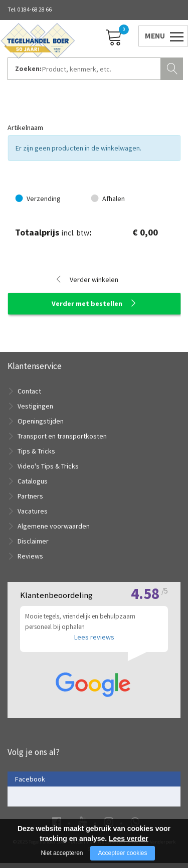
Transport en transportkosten (62, 436)
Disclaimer (33, 541)
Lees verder (129, 838)
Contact (29, 391)
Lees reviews (94, 642)
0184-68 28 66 (35, 9)
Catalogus (33, 481)
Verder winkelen (94, 279)
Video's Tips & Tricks (48, 466)
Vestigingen (35, 406)
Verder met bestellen (87, 303)
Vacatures (33, 511)
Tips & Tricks (36, 451)
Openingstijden (41, 421)
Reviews (30, 556)
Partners (30, 496)
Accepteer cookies (122, 853)
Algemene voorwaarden (54, 526)
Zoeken (173, 67)
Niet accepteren (62, 853)
